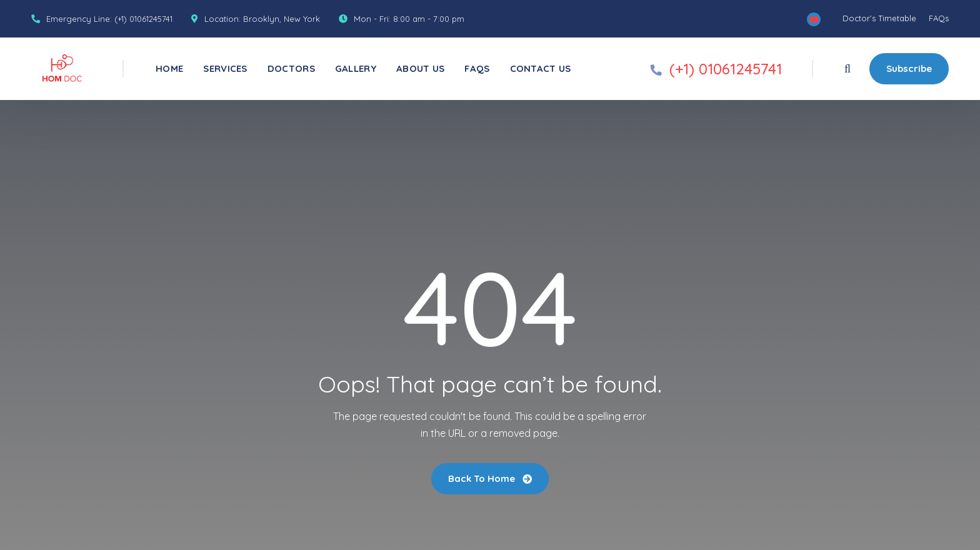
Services (225, 68)
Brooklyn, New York (282, 19)
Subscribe (909, 68)
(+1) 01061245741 (143, 19)
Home (169, 68)
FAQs (939, 18)
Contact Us (541, 68)
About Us (420, 68)
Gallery (356, 68)
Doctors (291, 68)
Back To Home (490, 478)
